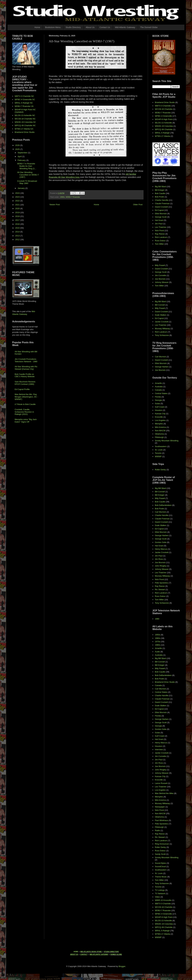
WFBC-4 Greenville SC (25, 99)
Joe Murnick (160, 279)
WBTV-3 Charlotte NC (24, 96)
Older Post (138, 205)
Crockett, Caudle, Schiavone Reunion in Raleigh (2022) (24, 412)
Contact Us (105, 27)
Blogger (122, 966)
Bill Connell (160, 305)
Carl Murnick (160, 357)
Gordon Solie (161, 542)
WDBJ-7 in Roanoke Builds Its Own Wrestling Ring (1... (27, 166)
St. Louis (159, 450)
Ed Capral (159, 210)
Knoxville (159, 417)
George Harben (162, 367)
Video (157, 897)
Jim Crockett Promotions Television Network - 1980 (26, 360)
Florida (158, 397)
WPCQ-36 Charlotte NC (25, 125)
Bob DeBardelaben (163, 505)
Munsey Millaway (162, 329)
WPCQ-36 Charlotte (164, 129)
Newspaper (160, 807)
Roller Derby (160, 470)
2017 (18, 220)
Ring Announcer (162, 844)
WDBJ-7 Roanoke (73, 197)
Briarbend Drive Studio (25, 132)
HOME (76, 952)
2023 (18, 197)
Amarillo (158, 383)
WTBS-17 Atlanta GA (24, 129)
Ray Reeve (160, 234)
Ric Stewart (160, 589)
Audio (157, 652)
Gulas (157, 403)
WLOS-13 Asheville (163, 123)
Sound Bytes (160, 863)
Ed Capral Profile (22, 389)
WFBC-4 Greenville (163, 116)
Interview (159, 750)
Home (37, 27)
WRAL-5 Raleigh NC (24, 103)
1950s (157, 635)
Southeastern (161, 446)
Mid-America (160, 427)
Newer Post (55, 205)
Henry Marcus (161, 549)
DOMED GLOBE (116, 954)
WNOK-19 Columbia (164, 126)
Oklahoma (159, 434)
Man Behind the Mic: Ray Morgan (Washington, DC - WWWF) (26, 397)
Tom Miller (159, 244)
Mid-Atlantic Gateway (125, 27)
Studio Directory (73, 27)
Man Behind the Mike (164, 793)
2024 (18, 193)
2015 (18, 228)
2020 (18, 209)
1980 (157, 619)
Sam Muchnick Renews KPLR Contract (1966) (25, 383)
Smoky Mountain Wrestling (167, 441)
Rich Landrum (161, 237)
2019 (18, 212)
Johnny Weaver (162, 282)
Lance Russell (161, 783)
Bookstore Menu (53, 27)
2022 (18, 201)
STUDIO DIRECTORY (111, 952)
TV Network (160, 893)
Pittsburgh (159, 437)
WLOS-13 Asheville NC (25, 115)
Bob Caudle (160, 193)
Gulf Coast (159, 407)
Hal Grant (159, 220)
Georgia (158, 400)
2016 (18, 224)
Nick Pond (159, 230)
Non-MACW (160, 431)
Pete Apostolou (161, 583)
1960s (62, 197)
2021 (18, 205)
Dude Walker (161, 315)
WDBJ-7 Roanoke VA (24, 106)
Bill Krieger (160, 190)
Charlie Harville (162, 200)
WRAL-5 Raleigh (162, 133)
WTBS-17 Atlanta (162, 136)
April (20, 156)
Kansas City (160, 414)
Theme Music (161, 877)
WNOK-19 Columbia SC (25, 122)
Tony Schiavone (162, 335)
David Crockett (161, 207)
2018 (18, 216)
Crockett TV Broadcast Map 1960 (27, 182)
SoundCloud (160, 866)
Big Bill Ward (160, 187)
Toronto (158, 453)
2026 (18, 145)
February (22, 160)
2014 (18, 232)
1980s (157, 645)
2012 (18, 240)
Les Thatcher (161, 227)
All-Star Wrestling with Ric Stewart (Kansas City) (26, 368)
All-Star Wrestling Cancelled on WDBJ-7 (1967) (28, 175)
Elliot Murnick (161, 214)
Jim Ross (159, 559)
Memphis (159, 424)
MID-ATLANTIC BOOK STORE (91, 952)
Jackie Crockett (162, 322)
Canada (158, 390)
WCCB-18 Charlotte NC (25, 119)
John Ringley (161, 566)
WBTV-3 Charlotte (163, 106)
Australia (159, 387)
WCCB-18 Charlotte (164, 109)
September (23, 153)
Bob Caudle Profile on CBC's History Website (25, 375)
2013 (18, 236)
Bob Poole (159, 197)
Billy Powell (160, 265)
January (21, 188)
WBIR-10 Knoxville (163, 900)
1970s (157, 642)
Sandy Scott (160, 854)
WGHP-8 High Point (164, 119)
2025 (18, 149)
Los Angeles (160, 420)
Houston (158, 410)
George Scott (161, 217)
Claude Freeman (162, 203)
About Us (90, 27)
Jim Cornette (160, 275)
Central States (161, 393)
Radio (157, 830)
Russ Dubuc (160, 241)
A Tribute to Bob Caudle (25, 404)
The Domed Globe (149, 27)
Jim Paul (159, 224)
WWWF (158, 456)
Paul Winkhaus (161, 820)
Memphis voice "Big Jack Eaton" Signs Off (26, 421)
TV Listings (160, 890)
